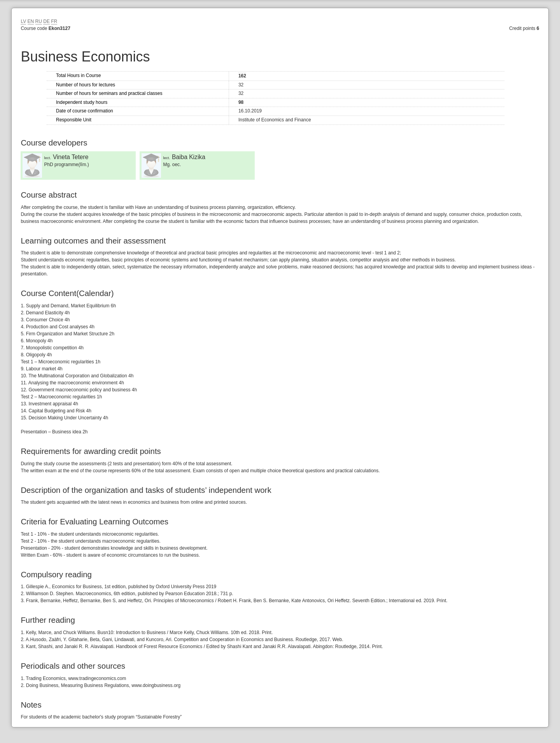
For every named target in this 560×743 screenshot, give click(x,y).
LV (23, 21)
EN (31, 21)
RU (39, 21)
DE (46, 21)
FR (54, 21)
